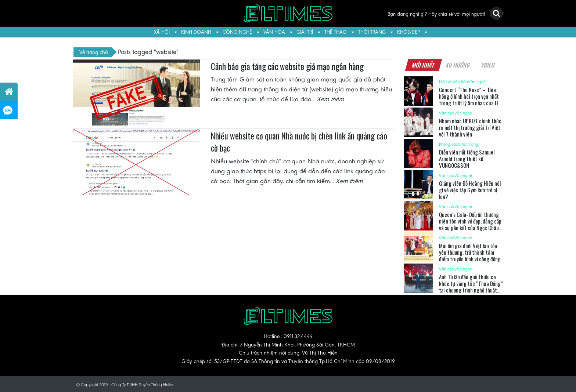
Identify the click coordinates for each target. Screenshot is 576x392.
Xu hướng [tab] (458, 65)
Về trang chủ (94, 52)
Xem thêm (331, 99)
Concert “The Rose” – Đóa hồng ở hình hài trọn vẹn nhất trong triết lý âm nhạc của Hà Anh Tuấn (470, 99)
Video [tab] (488, 65)
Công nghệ (237, 32)
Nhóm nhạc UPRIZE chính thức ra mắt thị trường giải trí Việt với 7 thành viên (470, 127)
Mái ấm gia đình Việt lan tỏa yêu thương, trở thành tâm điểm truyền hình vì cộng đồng (470, 252)
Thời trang (372, 32)
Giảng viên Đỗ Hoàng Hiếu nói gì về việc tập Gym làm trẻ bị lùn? (470, 190)
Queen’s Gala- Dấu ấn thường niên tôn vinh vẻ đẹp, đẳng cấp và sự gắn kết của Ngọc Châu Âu (470, 224)
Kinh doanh (196, 32)
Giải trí (305, 32)
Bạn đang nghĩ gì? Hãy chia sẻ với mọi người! (436, 14)
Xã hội (162, 32)
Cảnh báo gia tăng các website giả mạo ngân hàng (287, 66)
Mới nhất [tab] (423, 65)
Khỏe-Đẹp (408, 32)
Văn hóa (274, 32)
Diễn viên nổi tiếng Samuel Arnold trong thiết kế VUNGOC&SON (467, 159)
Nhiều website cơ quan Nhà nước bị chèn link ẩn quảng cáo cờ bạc (299, 142)
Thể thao (336, 32)
